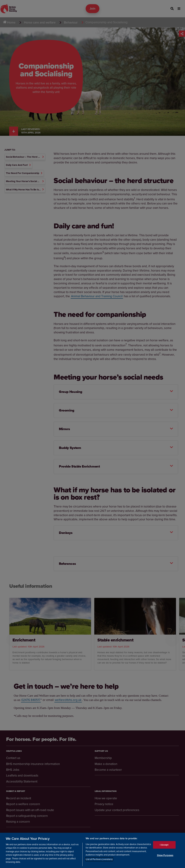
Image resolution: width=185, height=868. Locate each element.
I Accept (164, 845)
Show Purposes (165, 855)
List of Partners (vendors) (99, 859)
